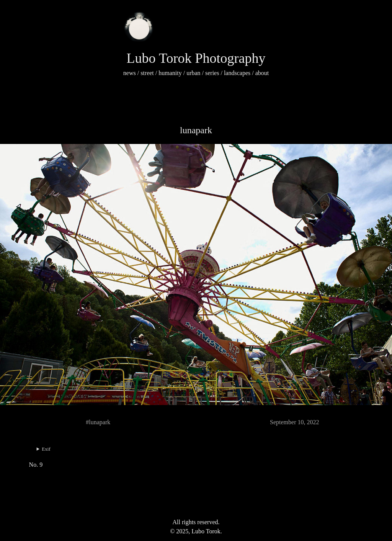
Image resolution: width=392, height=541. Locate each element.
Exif (46, 449)
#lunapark (98, 422)
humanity (170, 73)
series (212, 73)
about (262, 73)
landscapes (237, 73)
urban (193, 73)
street (147, 73)
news (130, 73)
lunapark (196, 130)
